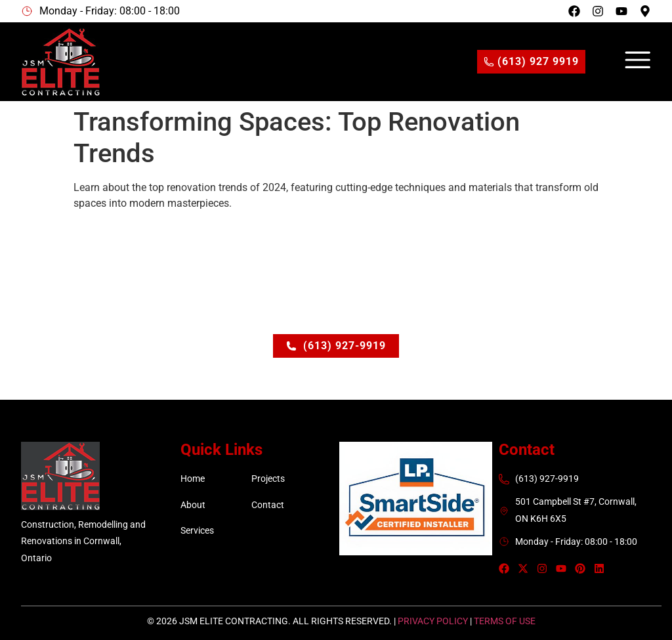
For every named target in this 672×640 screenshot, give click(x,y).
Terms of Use (505, 621)
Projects (268, 479)
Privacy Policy (433, 621)
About (193, 505)
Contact (268, 505)
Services (197, 530)
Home (193, 479)
